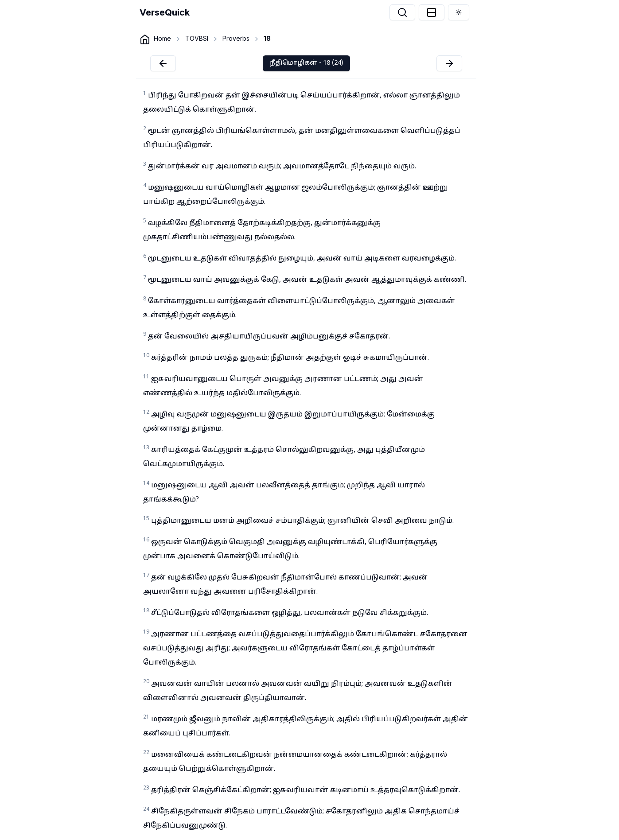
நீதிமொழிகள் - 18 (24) (306, 63)
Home (162, 38)
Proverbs (236, 38)
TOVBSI (197, 38)
